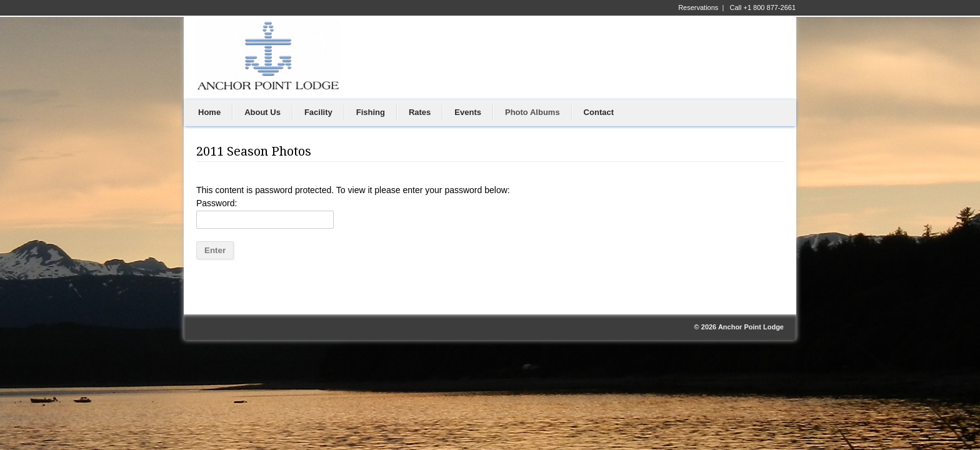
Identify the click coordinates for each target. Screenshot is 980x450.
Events (468, 112)
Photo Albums (532, 112)
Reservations (698, 7)
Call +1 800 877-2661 (763, 7)
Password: (265, 213)
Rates (420, 112)
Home (209, 112)
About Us (262, 112)
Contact (599, 112)
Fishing (371, 112)
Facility (318, 112)
